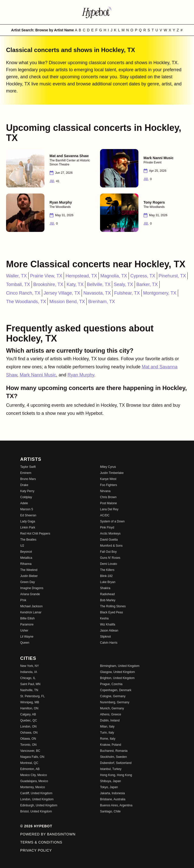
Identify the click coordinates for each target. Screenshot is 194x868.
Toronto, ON (28, 745)
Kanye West (108, 479)
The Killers (107, 570)
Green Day (28, 582)
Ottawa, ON (28, 739)
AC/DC (105, 515)
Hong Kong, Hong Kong (116, 775)
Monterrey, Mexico (33, 787)
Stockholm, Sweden (113, 757)
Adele (24, 503)
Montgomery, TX (160, 293)
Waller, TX (16, 276)
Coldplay (26, 497)
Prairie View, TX (46, 276)
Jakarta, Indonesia (112, 793)
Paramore (27, 624)
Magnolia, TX (114, 276)
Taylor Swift (28, 467)
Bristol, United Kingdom (36, 811)
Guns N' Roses (110, 558)
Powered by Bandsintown (48, 834)
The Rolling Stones (113, 606)
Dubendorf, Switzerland (116, 763)
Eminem (26, 473)
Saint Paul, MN (30, 684)
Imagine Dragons (32, 588)
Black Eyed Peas (112, 612)
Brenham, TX (102, 302)
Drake (24, 485)
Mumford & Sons (111, 546)
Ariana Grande (30, 594)
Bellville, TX (99, 284)
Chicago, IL (28, 678)
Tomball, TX (18, 284)
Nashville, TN (29, 690)
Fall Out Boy (108, 552)
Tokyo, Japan (109, 787)
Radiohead (107, 594)
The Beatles (28, 540)
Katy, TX (75, 284)
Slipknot (105, 637)
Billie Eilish (27, 618)
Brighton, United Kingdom (117, 678)
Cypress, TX (143, 276)
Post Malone (108, 503)
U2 (22, 546)
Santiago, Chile (110, 811)
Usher (24, 631)
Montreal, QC (29, 763)
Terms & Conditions (41, 842)
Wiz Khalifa (108, 624)
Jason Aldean (109, 631)
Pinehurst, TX (172, 276)
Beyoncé (26, 552)
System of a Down (112, 521)
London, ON (28, 727)
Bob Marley (108, 600)
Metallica (26, 558)
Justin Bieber (29, 576)
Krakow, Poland (111, 745)
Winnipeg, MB (30, 702)
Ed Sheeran (28, 515)
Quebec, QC (29, 720)
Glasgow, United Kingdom (117, 672)
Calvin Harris (109, 643)
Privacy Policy (36, 850)
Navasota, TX (97, 293)
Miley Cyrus (108, 467)
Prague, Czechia (111, 684)
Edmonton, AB (30, 769)
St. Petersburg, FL (32, 696)
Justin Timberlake (112, 473)
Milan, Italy (107, 727)
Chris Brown (108, 497)
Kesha (104, 618)
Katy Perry (27, 491)
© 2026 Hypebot (36, 826)
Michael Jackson (31, 606)
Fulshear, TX (127, 293)
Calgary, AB (28, 714)
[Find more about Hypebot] (97, 12)
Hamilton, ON (29, 708)
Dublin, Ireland (110, 720)
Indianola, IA (29, 672)
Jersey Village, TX (62, 293)
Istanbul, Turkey (111, 769)
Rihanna (26, 564)
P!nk (23, 600)
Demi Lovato (108, 564)
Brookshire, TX (48, 284)
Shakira (105, 588)
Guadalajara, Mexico (34, 781)
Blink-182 (106, 576)
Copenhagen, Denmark (116, 690)
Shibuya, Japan (111, 781)
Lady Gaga (28, 521)
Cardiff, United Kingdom (36, 793)
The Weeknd (29, 570)
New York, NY (30, 666)
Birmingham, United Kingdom (120, 666)
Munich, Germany (112, 708)
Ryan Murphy (81, 375)
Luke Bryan (108, 582)
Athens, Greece (111, 714)
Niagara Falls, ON (32, 757)
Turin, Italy (107, 733)
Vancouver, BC (30, 751)
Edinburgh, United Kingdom (39, 805)
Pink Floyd (107, 527)
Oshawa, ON (29, 733)
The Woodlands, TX (26, 302)
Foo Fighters (108, 485)
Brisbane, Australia (113, 799)
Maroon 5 (27, 509)
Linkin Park (28, 527)
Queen (25, 643)
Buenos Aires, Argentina (116, 805)
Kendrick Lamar (31, 612)
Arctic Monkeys (110, 534)
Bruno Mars (28, 479)
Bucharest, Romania (114, 751)
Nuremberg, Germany (115, 702)
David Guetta (109, 540)
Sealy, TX (123, 284)
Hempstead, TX (81, 276)
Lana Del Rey (109, 509)
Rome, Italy (108, 739)
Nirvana (105, 491)
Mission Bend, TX (67, 302)
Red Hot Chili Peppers (35, 534)
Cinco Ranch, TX (23, 293)
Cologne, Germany (113, 696)
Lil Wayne (27, 637)
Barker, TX (147, 284)
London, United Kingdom (37, 799)
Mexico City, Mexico (34, 775)
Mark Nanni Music (38, 375)
